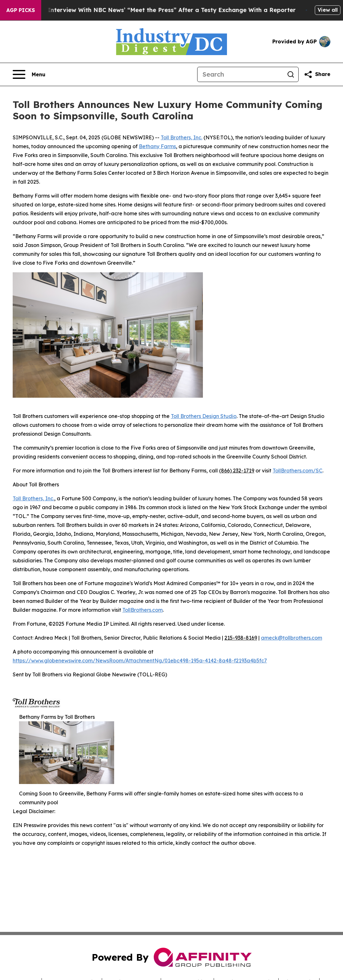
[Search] (240, 74)
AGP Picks (21, 10)
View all (328, 10)
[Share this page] (317, 74)
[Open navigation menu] (29, 74)
